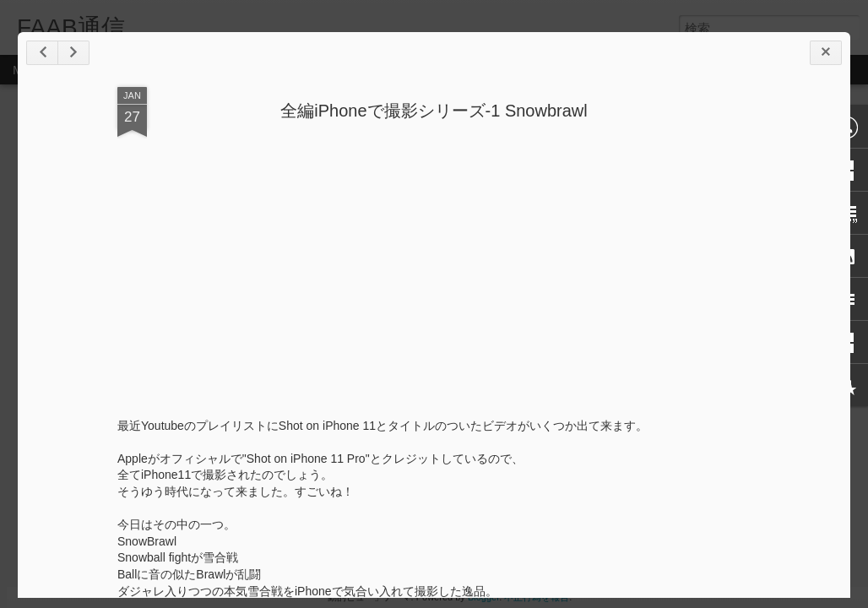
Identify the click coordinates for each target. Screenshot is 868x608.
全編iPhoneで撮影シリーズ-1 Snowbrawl (434, 111)
